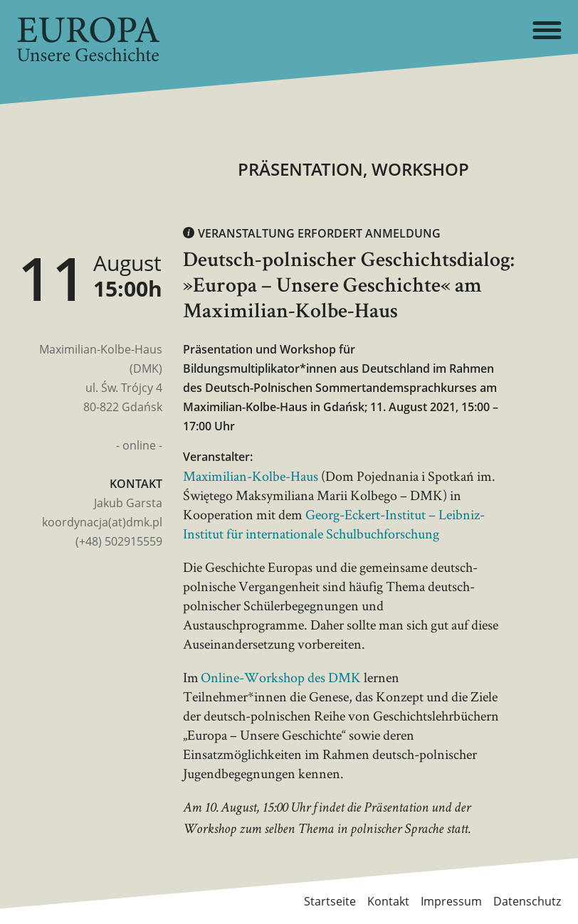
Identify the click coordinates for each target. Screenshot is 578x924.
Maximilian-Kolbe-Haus (251, 476)
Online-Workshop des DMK (281, 677)
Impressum (451, 901)
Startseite (330, 901)
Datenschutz (527, 901)
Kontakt (388, 901)
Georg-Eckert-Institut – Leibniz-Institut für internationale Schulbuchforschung (334, 524)
